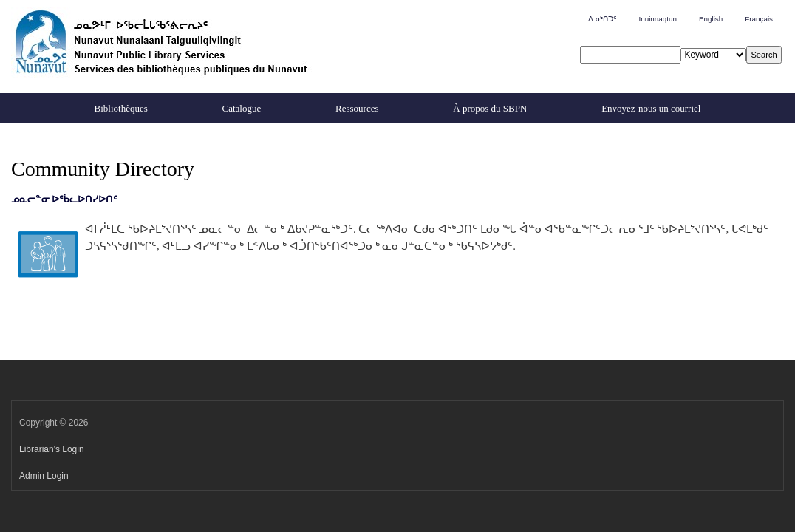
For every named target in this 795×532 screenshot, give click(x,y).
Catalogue (242, 108)
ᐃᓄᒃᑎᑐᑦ (602, 19)
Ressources (357, 108)
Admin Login (44, 476)
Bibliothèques (121, 108)
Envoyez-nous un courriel (651, 108)
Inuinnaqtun (657, 19)
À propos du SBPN (490, 108)
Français (759, 19)
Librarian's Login (52, 449)
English (711, 19)
